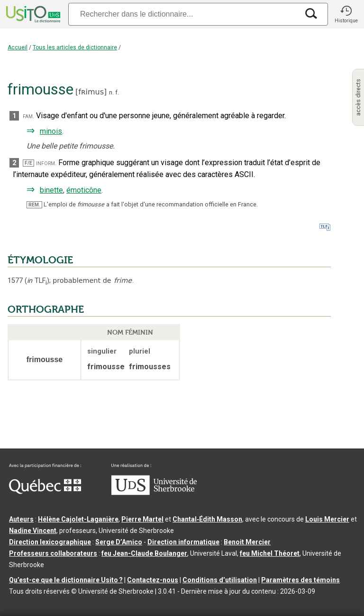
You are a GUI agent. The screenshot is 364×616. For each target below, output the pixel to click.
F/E (28, 163)
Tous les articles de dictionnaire (75, 47)
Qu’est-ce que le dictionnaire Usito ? (66, 580)
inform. (46, 163)
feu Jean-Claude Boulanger (144, 553)
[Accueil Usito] (32, 14)
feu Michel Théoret (270, 553)
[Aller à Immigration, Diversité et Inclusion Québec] (45, 492)
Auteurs (21, 519)
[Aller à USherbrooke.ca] (154, 493)
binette (51, 190)
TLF (37, 281)
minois (51, 131)
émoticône (84, 190)
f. (117, 92)
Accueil (18, 47)
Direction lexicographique (50, 542)
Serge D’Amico (119, 542)
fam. (28, 116)
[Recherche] (183, 14)
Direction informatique (183, 542)
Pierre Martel (142, 519)
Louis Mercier (327, 519)
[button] (346, 14)
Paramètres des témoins (300, 580)
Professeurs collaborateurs (53, 553)
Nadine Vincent (33, 531)
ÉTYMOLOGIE (40, 260)
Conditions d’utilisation (220, 580)
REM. (34, 205)
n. (111, 92)
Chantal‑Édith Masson (207, 519)
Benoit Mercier (247, 542)
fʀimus (91, 92)
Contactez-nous (153, 580)
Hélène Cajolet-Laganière (78, 519)
